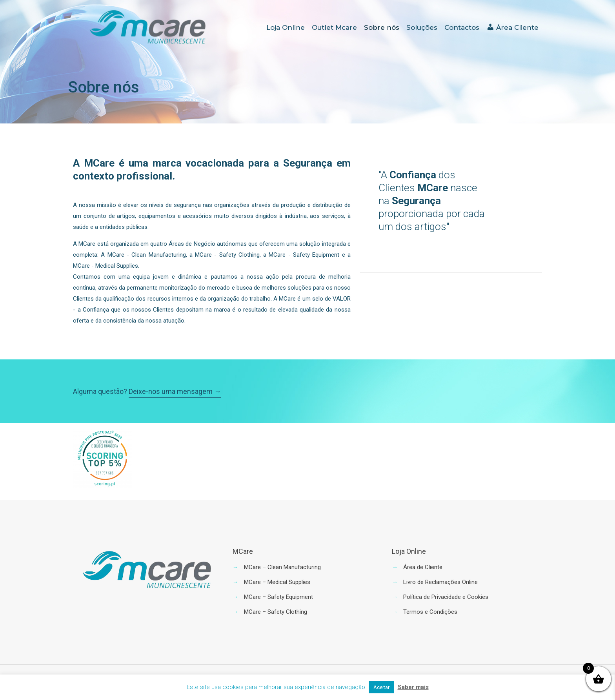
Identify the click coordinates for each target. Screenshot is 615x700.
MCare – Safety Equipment (278, 597)
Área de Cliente (423, 567)
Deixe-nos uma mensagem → (175, 391)
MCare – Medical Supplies (277, 582)
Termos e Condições (430, 612)
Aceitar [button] (381, 687)
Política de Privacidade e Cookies (446, 597)
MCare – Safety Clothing (276, 612)
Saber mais (413, 687)
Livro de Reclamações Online (440, 582)
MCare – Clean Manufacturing (282, 567)
